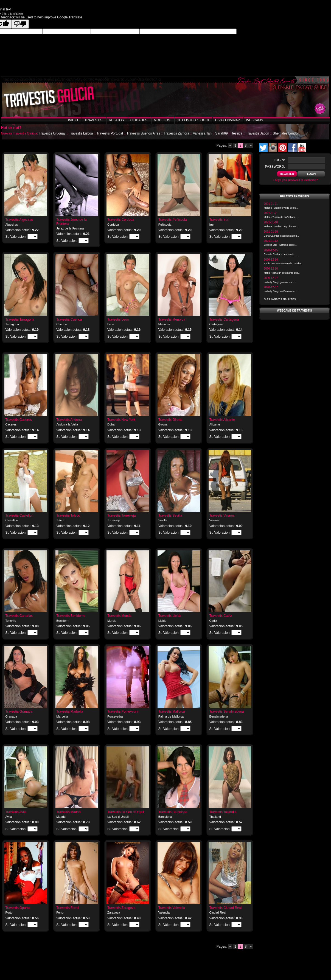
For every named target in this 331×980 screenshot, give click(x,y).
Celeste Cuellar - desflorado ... (280, 254)
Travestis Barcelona (173, 812)
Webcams (255, 120)
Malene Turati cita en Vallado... (281, 217)
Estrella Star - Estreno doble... (280, 245)
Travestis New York (121, 420)
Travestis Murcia (119, 616)
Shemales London (286, 133)
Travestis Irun (219, 220)
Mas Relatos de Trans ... (282, 299)
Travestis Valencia (172, 908)
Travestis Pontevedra (123, 712)
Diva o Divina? (227, 120)
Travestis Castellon (19, 516)
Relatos (117, 120)
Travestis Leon (118, 320)
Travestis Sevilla (170, 516)
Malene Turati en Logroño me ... (281, 226)
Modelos (162, 120)
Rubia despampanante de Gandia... (283, 264)
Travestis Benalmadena (227, 712)
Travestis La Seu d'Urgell (126, 812)
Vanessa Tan (202, 133)
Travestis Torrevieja (121, 516)
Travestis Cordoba (121, 220)
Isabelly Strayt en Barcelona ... (280, 291)
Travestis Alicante (222, 420)
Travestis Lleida (170, 616)
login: (279, 160)
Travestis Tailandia (223, 812)
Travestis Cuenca (69, 320)
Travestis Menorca (172, 320)
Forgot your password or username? (295, 180)
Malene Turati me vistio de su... (281, 208)
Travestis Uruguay (52, 133)
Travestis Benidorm (70, 616)
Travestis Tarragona (20, 320)
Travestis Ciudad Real (226, 908)
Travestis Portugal (110, 133)
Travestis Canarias (19, 616)
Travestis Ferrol (68, 908)
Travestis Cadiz (221, 616)
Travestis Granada (19, 712)
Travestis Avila (16, 812)
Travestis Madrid (68, 812)
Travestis (93, 120)
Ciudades (139, 120)
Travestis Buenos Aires (143, 133)
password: (275, 167)
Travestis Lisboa (81, 133)
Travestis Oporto (17, 908)
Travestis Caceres (18, 420)
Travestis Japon (257, 133)
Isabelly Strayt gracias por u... (280, 282)
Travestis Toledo (68, 516)
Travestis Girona (170, 420)
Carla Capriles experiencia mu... (281, 236)
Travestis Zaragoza (121, 908)
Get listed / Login (193, 120)
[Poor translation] (20, 24)
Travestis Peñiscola (173, 220)
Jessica (237, 133)
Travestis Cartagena (224, 320)
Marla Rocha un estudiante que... (282, 273)
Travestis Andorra (69, 420)
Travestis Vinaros (222, 516)
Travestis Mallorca (172, 712)
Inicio (73, 120)
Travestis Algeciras (19, 220)
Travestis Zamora (176, 133)
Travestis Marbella (70, 712)
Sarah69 (221, 133)
